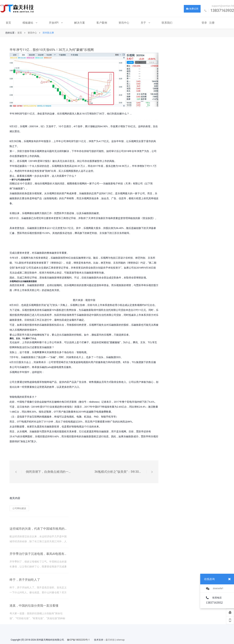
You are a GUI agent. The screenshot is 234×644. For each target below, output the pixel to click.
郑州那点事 (48, 33)
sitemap (121, 640)
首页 (20, 33)
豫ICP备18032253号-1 (78, 640)
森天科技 (110, 640)
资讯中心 (32, 33)
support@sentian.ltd (223, 6)
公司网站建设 (19, 508)
